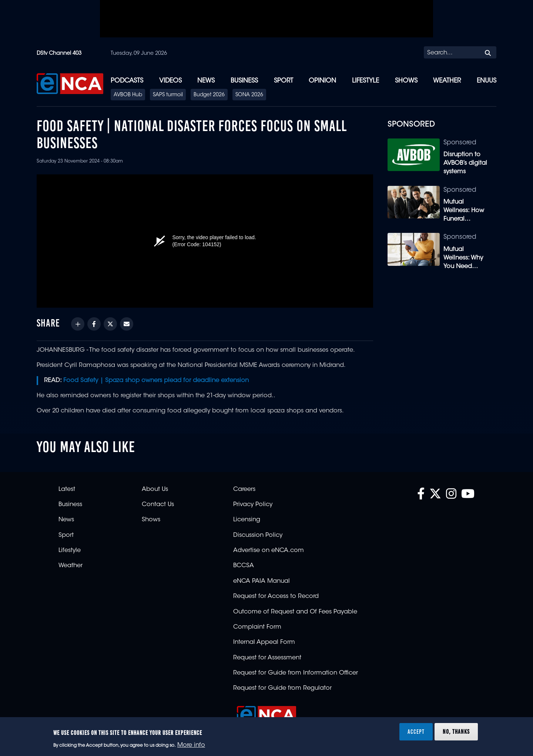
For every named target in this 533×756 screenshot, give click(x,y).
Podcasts (127, 81)
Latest (67, 489)
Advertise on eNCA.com (269, 551)
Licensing (247, 520)
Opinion (322, 81)
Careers (244, 489)
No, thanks (456, 732)
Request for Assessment (267, 658)
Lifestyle (366, 81)
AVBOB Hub (128, 95)
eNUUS (487, 81)
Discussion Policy (258, 535)
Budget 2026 (209, 95)
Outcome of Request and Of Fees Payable (295, 612)
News (206, 81)
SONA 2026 (249, 95)
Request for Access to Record (276, 596)
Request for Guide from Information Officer (296, 673)
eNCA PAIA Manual (262, 581)
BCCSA (244, 566)
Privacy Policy (253, 505)
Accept (416, 732)
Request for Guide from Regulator (282, 688)
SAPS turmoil (168, 95)
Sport (284, 81)
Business (244, 81)
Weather (447, 81)
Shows (406, 81)
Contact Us (158, 505)
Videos (170, 81)
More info (191, 745)
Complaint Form (257, 627)
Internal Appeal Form (264, 642)
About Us (155, 489)
